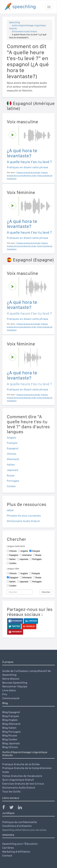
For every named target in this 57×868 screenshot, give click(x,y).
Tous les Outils (11, 791)
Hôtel (10, 510)
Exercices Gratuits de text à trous (23, 784)
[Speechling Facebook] (5, 808)
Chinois (12, 454)
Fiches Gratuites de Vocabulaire (22, 776)
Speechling (15, 22)
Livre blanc (9, 690)
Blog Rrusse (10, 735)
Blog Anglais (10, 720)
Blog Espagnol (11, 712)
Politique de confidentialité (20, 822)
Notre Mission (11, 679)
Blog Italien (9, 728)
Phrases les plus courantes (24, 516)
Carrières (8, 848)
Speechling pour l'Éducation (20, 844)
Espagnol (13, 448)
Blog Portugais (11, 732)
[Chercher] (19, 592)
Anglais (11, 438)
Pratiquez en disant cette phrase (28, 167)
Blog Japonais (11, 743)
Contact (7, 856)
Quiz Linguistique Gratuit (18, 780)
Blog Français (11, 716)
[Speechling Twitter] (13, 808)
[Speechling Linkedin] (22, 808)
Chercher (46, 592)
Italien (11, 465)
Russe (11, 475)
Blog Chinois (10, 747)
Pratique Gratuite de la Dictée (21, 764)
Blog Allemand (11, 724)
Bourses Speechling (15, 683)
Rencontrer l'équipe (15, 686)
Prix (5, 694)
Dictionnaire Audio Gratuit (24, 31)
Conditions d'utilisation (17, 826)
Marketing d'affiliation (16, 852)
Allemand (13, 459)
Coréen (11, 486)
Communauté (11, 698)
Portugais (13, 481)
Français (12, 443)
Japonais (13, 470)
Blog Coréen (10, 739)
